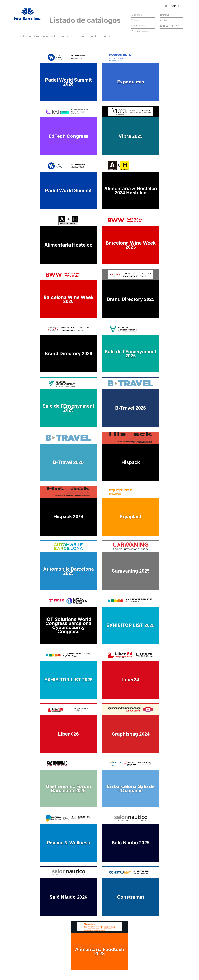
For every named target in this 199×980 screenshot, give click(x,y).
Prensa (107, 36)
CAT (166, 6)
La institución (24, 36)
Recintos (62, 36)
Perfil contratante (140, 31)
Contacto (165, 20)
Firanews (165, 15)
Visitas (135, 20)
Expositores (137, 15)
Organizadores (139, 26)
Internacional (78, 36)
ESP (173, 6)
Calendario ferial (45, 36)
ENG (181, 6)
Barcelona (94, 36)
